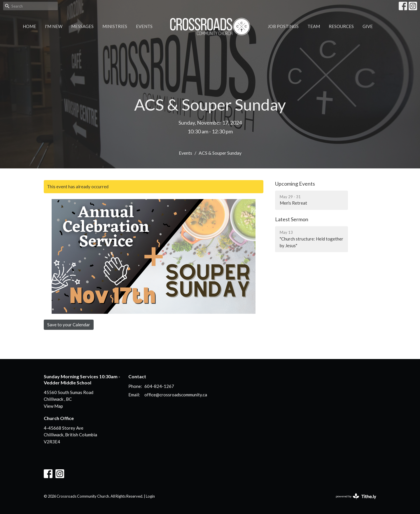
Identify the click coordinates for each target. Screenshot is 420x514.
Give (368, 26)
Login (150, 496)
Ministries (115, 26)
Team (314, 26)
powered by (356, 496)
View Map (53, 406)
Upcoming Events (295, 184)
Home (29, 26)
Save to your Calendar (69, 325)
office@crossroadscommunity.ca (176, 395)
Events (144, 26)
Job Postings (283, 26)
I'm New (54, 26)
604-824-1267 (159, 386)
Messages (82, 26)
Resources (341, 26)
